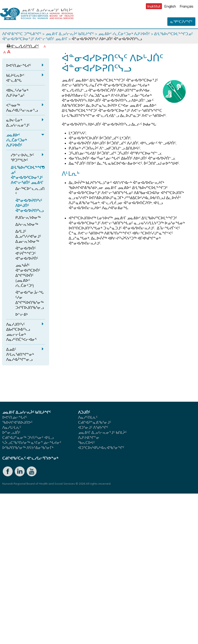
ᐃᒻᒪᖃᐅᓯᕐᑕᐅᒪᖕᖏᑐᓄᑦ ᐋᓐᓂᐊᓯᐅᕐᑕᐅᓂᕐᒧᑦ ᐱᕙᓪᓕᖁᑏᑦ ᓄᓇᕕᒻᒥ (28, 175)
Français (187, 6)
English (170, 6)
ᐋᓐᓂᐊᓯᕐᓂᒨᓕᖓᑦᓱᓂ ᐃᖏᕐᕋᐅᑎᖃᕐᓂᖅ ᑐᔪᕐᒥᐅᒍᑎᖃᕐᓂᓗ (30, 300)
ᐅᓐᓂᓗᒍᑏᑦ (11, 432)
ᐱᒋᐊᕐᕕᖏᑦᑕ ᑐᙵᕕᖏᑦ (22, 34)
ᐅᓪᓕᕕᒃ (22, 314)
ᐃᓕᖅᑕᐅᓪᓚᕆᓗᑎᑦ (30, 191)
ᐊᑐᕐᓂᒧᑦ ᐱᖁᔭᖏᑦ (93, 427)
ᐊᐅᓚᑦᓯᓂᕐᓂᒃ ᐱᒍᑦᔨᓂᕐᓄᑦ (17, 93)
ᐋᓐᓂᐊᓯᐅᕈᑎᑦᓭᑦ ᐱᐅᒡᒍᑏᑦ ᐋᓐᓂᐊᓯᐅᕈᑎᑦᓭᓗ (30, 206)
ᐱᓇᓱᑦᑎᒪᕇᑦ (88, 417)
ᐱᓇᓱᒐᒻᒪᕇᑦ (12, 427)
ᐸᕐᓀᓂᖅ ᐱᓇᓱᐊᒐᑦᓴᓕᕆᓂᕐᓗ (22, 108)
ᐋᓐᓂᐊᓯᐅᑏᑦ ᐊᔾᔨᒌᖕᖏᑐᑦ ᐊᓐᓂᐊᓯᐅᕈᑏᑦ (27, 253)
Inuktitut (154, 6)
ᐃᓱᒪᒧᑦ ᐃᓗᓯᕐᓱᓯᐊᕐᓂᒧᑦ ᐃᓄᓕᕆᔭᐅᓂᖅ (28, 236)
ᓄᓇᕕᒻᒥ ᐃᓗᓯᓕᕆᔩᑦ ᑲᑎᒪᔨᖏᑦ (70, 34)
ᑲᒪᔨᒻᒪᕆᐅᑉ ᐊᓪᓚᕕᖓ (15, 78)
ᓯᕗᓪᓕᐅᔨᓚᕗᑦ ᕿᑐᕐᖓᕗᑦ (22, 158)
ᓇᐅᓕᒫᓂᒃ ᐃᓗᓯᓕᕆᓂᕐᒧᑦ (18, 123)
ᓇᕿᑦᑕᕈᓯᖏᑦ (181, 22)
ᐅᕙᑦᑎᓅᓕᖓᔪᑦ (19, 65)
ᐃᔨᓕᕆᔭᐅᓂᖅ (27, 224)
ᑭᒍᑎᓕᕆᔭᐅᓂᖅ (28, 217)
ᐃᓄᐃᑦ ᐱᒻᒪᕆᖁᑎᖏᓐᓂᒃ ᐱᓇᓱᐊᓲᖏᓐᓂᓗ (20, 354)
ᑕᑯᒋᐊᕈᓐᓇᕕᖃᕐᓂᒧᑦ (95, 422)
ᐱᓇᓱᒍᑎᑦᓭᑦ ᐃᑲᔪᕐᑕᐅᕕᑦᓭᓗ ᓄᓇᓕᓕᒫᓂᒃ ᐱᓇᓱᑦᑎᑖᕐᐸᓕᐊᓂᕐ (21, 332)
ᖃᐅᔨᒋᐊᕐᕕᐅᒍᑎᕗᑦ (17, 422)
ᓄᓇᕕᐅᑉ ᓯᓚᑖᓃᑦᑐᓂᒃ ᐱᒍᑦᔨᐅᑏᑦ (124, 34)
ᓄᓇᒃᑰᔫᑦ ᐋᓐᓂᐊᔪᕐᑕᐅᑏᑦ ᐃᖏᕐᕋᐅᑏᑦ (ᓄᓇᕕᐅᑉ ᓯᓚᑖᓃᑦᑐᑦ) (28, 275)
